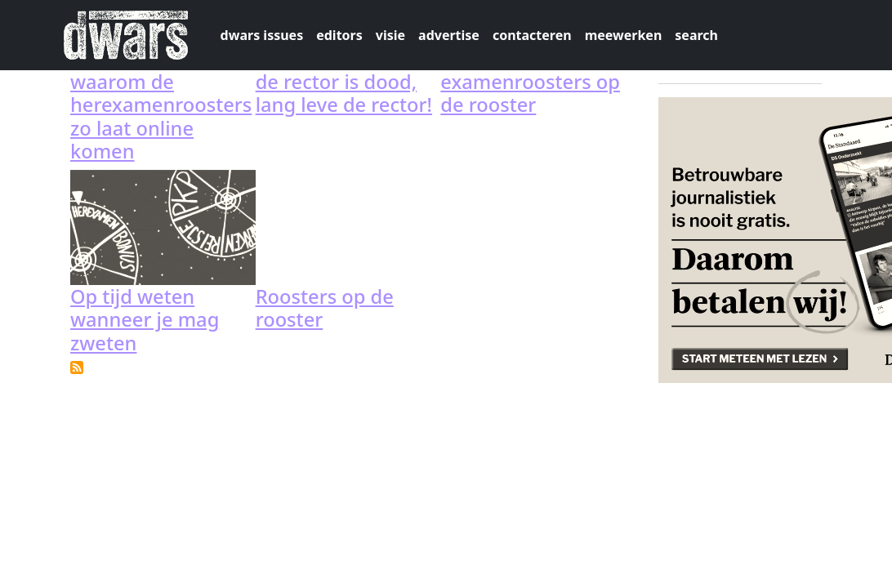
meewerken (624, 35)
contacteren (532, 35)
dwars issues (262, 35)
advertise (449, 35)
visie (390, 35)
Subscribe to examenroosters (77, 367)
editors (339, 35)
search (696, 35)
